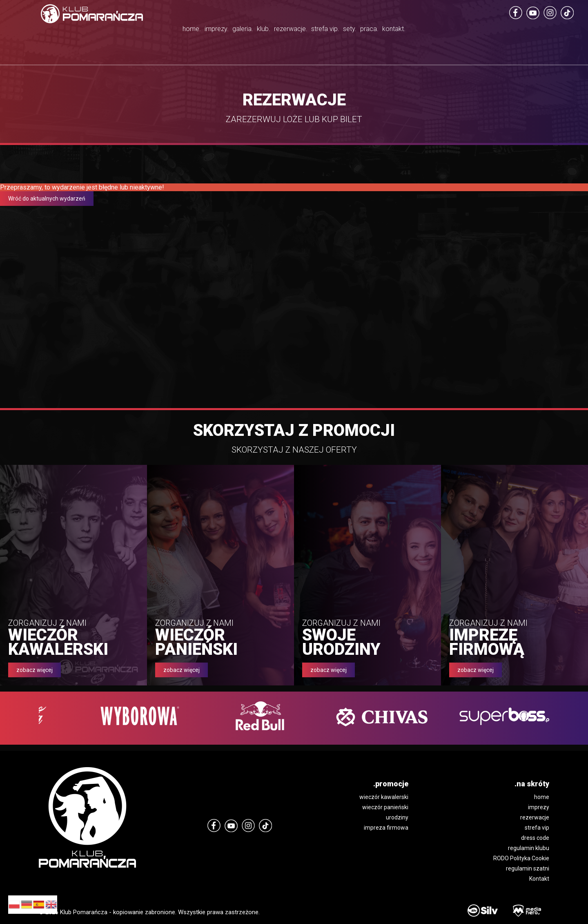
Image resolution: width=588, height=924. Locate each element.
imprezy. (164, 31)
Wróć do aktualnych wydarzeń (47, 199)
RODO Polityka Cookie (521, 858)
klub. (247, 31)
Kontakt (539, 879)
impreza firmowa (386, 828)
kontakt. (464, 31)
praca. (422, 31)
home (542, 797)
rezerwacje (535, 817)
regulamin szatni (528, 868)
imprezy (539, 807)
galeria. (209, 31)
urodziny (397, 817)
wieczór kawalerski (384, 797)
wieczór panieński (385, 807)
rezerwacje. (293, 31)
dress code (535, 838)
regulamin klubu (529, 848)
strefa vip (537, 828)
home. (122, 31)
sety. (387, 31)
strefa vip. (349, 41)
